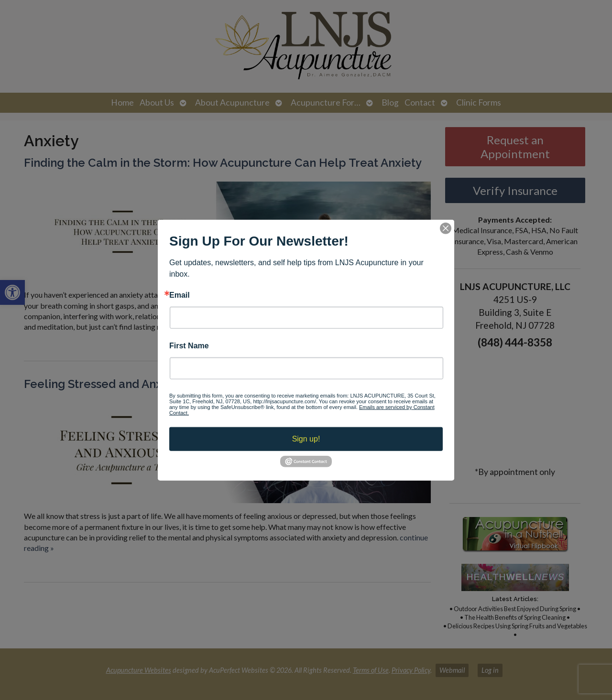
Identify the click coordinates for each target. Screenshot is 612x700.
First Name (189, 346)
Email (180, 295)
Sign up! (306, 439)
